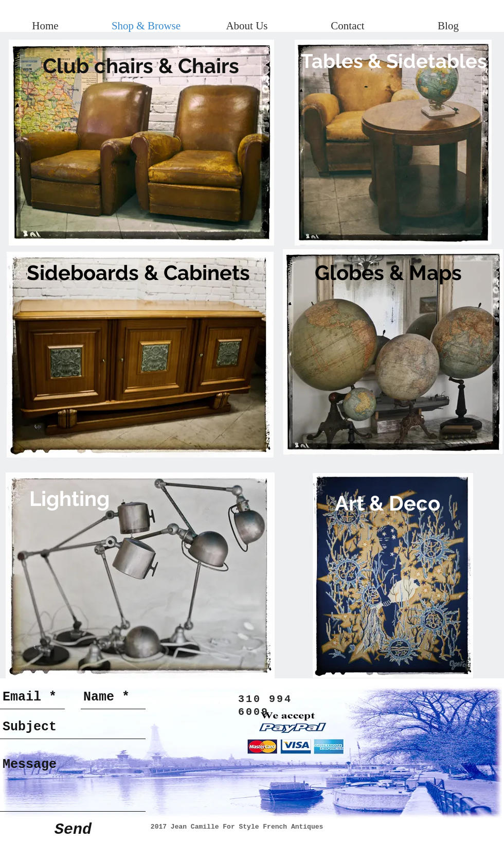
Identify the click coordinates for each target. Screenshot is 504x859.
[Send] (73, 829)
